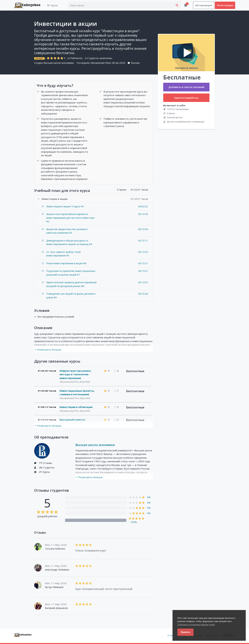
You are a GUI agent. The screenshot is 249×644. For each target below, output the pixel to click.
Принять (185, 632)
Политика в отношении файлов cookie (196, 625)
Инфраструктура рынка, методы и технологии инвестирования (75, 374)
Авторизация (204, 5)
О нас (170, 636)
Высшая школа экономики (59, 63)
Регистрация (225, 5)
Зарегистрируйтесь (186, 98)
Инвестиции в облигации (76, 407)
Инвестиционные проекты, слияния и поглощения (77, 393)
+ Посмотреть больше (48, 350)
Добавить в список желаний (186, 87)
